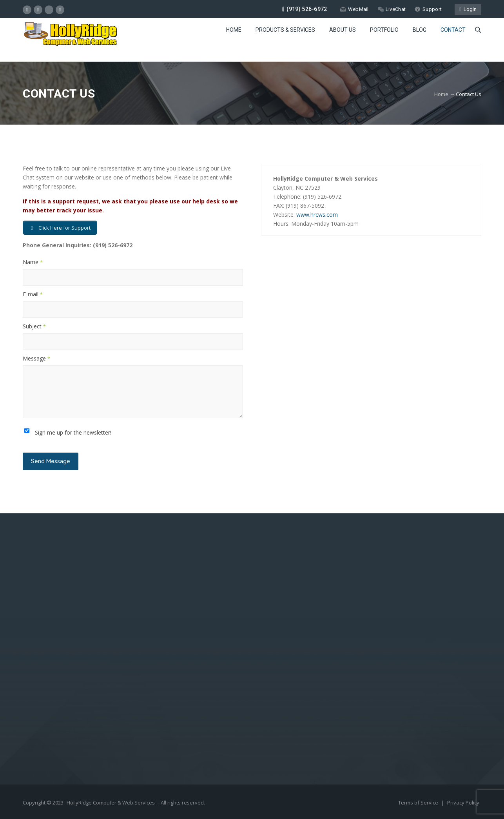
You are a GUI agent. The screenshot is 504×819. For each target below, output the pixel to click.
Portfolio (384, 30)
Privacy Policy (463, 803)
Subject (34, 326)
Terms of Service (419, 803)
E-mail (33, 294)
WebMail (354, 9)
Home (234, 30)
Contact (453, 30)
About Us (343, 30)
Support (428, 9)
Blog (420, 30)
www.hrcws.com (317, 215)
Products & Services (285, 30)
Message (36, 358)
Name (33, 262)
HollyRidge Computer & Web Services (111, 803)
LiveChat (392, 9)
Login (468, 9)
